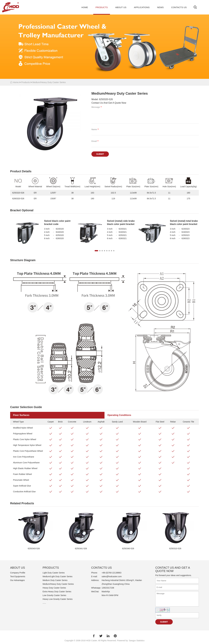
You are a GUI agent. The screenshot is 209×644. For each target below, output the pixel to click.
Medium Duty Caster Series (55, 580)
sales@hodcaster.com (112, 576)
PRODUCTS (51, 568)
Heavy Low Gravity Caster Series (58, 599)
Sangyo (132, 641)
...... (44, 603)
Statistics (140, 641)
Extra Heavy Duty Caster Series (57, 592)
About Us (121, 7)
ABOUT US (18, 568)
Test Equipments (18, 576)
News (160, 7)
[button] (96, 251)
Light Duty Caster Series (54, 573)
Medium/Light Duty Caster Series (58, 576)
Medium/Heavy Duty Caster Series (49, 82)
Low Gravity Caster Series (54, 595)
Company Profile (18, 573)
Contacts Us (179, 7)
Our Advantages (17, 580)
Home (85, 7)
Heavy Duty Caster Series (54, 588)
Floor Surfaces (21, 415)
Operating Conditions (119, 415)
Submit (100, 154)
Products (102, 7)
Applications (142, 7)
